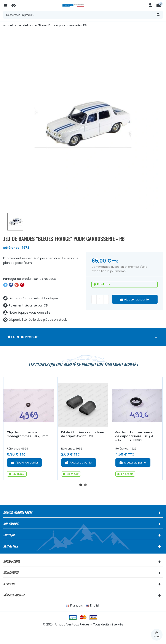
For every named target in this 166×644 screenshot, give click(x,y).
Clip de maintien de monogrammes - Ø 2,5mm (28, 434)
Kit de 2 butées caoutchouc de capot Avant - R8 (83, 434)
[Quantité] (100, 299)
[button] (81, 485)
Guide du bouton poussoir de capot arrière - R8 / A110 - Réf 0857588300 (136, 436)
